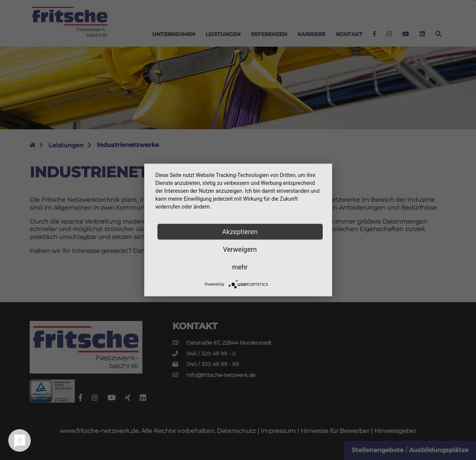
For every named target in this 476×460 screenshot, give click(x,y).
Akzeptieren (240, 232)
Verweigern (240, 249)
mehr (240, 267)
